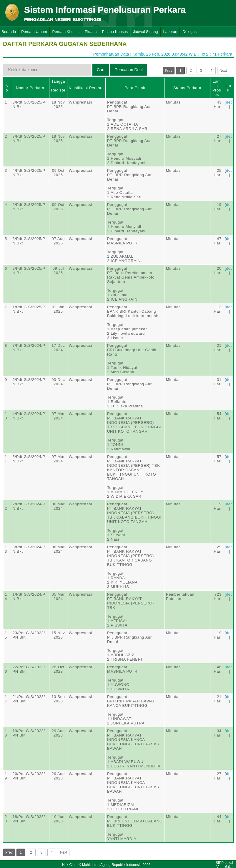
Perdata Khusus (66, 32)
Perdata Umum (34, 32)
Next (223, 71)
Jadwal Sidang (146, 32)
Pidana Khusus (115, 32)
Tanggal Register (58, 88)
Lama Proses (217, 88)
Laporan (170, 32)
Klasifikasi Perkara (86, 88)
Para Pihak (135, 88)
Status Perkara (187, 88)
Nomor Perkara (30, 88)
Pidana (91, 32)
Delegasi (190, 32)
